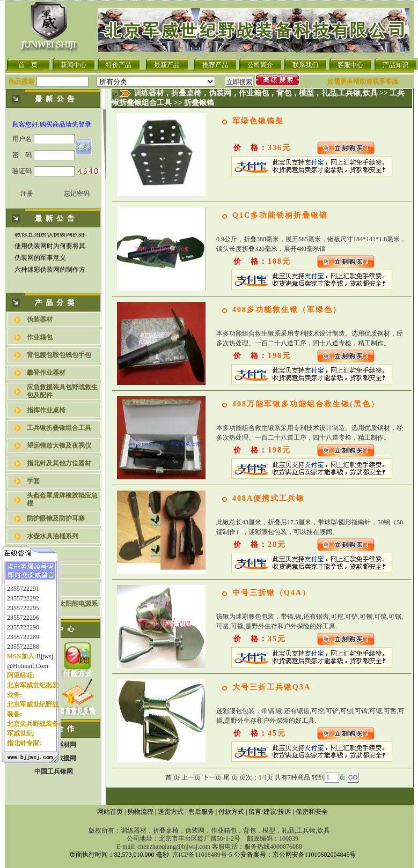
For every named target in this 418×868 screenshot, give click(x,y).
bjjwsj (45, 649)
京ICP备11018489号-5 (202, 855)
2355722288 (23, 640)
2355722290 (23, 620)
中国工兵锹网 (54, 771)
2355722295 (23, 601)
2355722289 (23, 630)
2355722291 (23, 582)
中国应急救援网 (54, 758)
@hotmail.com (28, 659)
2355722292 (23, 591)
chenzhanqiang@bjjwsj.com (174, 847)
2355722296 (23, 611)
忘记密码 (77, 194)
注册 (27, 194)
